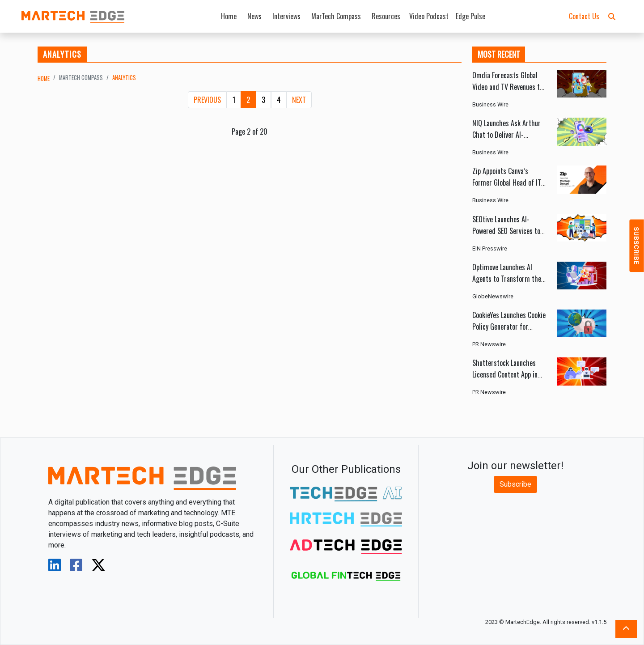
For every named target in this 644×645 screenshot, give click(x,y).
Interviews (286, 16)
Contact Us (584, 16)
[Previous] (207, 100)
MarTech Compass (336, 16)
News (254, 16)
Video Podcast (429, 16)
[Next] (299, 100)
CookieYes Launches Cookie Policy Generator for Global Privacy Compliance (509, 327)
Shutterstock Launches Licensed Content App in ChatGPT (505, 374)
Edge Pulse (470, 16)
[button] (612, 16)
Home (229, 16)
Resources (386, 16)
